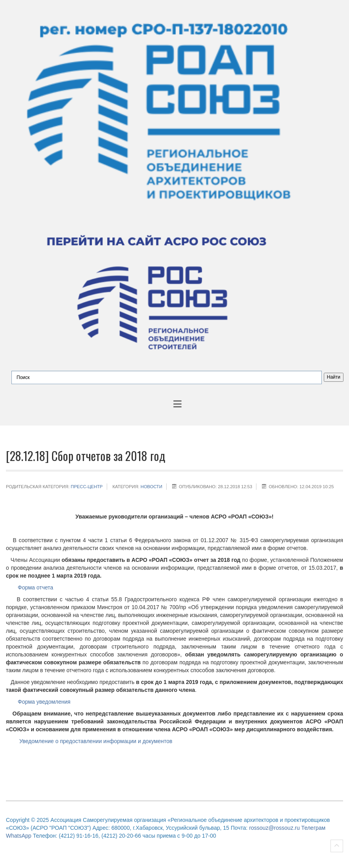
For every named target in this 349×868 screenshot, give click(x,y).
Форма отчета (35, 587)
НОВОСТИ (151, 487)
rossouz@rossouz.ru (274, 828)
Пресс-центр (87, 487)
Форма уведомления (44, 702)
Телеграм (313, 828)
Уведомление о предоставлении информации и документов (95, 741)
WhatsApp (19, 836)
